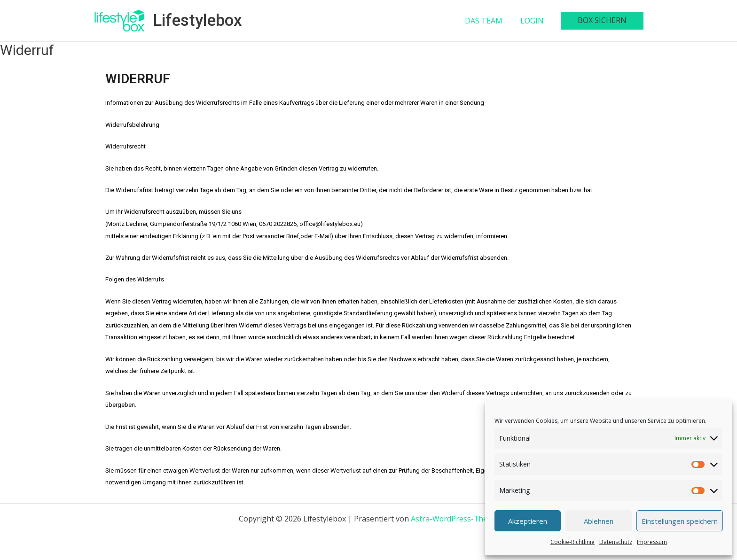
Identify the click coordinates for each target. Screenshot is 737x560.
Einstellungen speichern (680, 521)
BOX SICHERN (604, 20)
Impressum (652, 542)
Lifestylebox (197, 20)
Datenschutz (616, 542)
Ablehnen (599, 521)
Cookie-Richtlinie (572, 542)
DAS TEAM (491, 21)
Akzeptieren (528, 521)
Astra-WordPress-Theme (455, 519)
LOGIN (536, 21)
